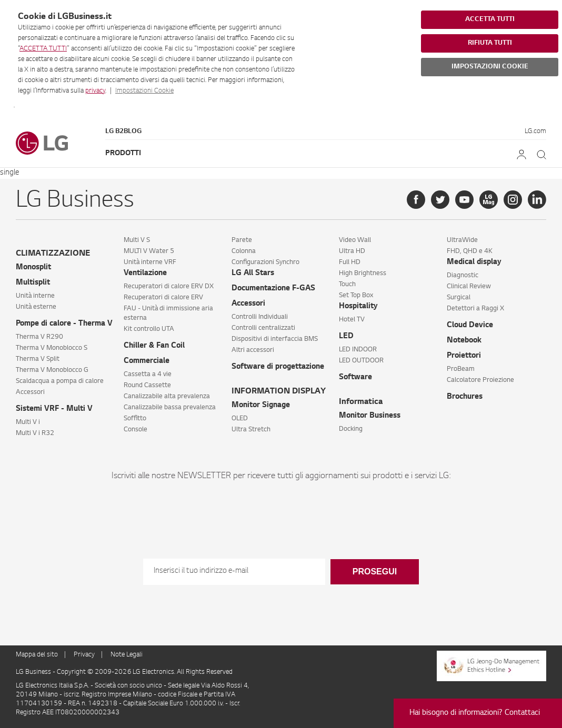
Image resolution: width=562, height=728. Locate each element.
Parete (242, 240)
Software (355, 378)
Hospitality (358, 307)
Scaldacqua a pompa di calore (60, 381)
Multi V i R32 (35, 433)
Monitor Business (370, 416)
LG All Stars (253, 274)
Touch (347, 285)
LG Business (34, 672)
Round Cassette (147, 386)
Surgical (459, 298)
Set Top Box (356, 296)
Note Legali (127, 655)
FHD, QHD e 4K (470, 251)
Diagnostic (463, 276)
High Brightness (363, 274)
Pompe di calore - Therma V (64, 324)
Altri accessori (253, 350)
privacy (95, 91)
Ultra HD (352, 251)
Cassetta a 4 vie (148, 375)
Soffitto (135, 419)
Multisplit (33, 283)
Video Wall (355, 240)
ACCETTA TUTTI (43, 49)
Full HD (350, 262)
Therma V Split (38, 359)
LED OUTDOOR (361, 361)
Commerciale (147, 361)
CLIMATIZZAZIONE (53, 254)
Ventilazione (145, 274)
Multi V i (28, 422)
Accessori (30, 392)
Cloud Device (470, 326)
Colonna (244, 251)
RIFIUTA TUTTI (490, 43)
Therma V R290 (39, 337)
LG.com (535, 132)
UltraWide (462, 240)
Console (136, 430)
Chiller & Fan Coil (154, 346)
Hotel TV (352, 320)
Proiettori (464, 356)
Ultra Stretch (251, 430)
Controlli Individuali (260, 317)
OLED (240, 419)
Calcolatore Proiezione (480, 380)
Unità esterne (36, 307)
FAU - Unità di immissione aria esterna (168, 314)
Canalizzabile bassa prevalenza (170, 408)
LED (346, 337)
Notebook (464, 341)
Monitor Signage (261, 406)
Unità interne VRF (150, 262)
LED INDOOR (358, 350)
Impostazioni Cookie (144, 91)
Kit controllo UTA (149, 329)
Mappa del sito (37, 655)
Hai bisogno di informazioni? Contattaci (475, 713)
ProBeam (461, 369)
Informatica (361, 402)
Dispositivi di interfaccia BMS (275, 339)
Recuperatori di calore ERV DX (169, 287)
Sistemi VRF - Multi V (54, 409)
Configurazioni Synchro (265, 262)
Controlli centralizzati (263, 328)
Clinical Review (469, 287)
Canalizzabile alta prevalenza (167, 397)
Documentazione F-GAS (273, 289)
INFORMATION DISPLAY (279, 392)
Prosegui (375, 572)
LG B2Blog (123, 132)
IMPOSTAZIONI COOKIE (490, 67)
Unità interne (35, 296)
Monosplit (33, 268)
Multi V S (137, 240)
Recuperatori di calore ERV (163, 298)
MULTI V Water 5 (149, 251)
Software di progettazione (278, 367)
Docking (351, 429)
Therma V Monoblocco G (52, 370)
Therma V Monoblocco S (52, 348)
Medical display (474, 262)
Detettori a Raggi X (475, 309)
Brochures (465, 397)
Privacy (84, 655)
